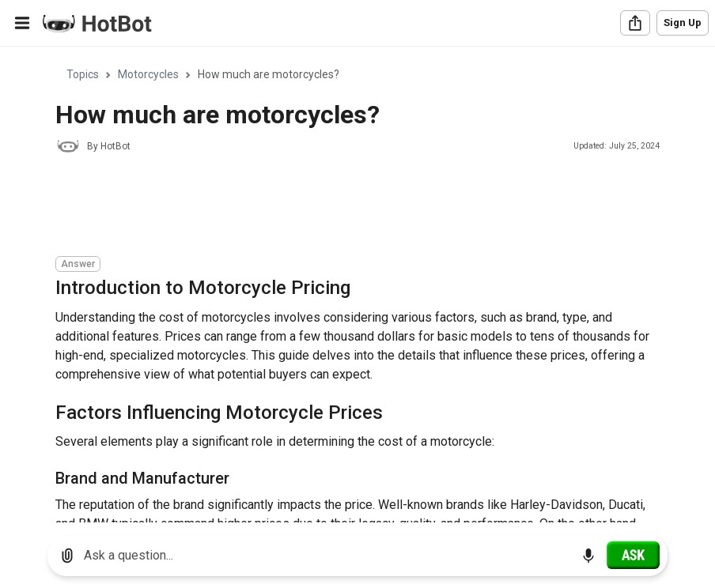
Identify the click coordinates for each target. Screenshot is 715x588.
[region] (357, 285)
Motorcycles (148, 74)
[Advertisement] (343, 207)
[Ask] (633, 555)
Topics (83, 74)
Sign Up (683, 23)
